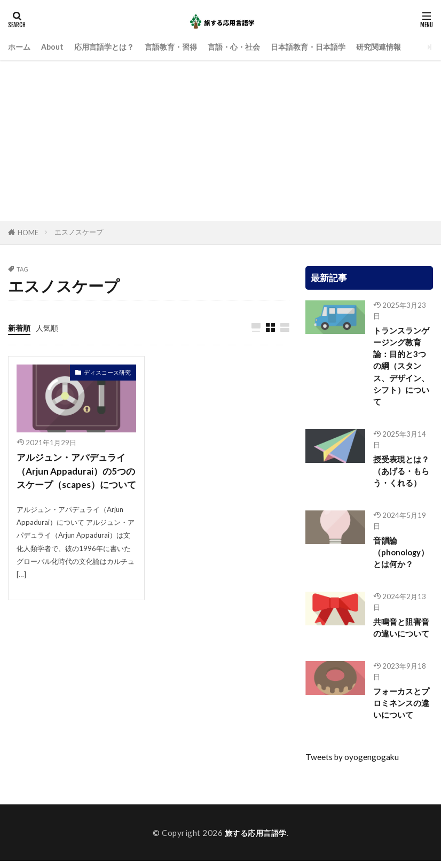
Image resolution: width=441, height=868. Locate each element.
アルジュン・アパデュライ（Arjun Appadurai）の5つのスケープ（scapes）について (74, 479)
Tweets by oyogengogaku (352, 763)
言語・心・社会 (247, 46)
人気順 (49, 328)
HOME (28, 232)
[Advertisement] (220, 141)
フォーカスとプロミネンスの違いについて (401, 709)
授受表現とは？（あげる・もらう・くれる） (401, 474)
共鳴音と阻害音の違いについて (401, 633)
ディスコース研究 (107, 373)
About (55, 46)
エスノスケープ (79, 232)
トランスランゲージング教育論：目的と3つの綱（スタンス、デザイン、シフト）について (401, 367)
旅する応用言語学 (256, 839)
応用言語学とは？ (109, 46)
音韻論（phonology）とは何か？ (401, 556)
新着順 (20, 328)
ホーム (20, 46)
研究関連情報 (400, 46)
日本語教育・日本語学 (326, 46)
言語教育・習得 (180, 46)
